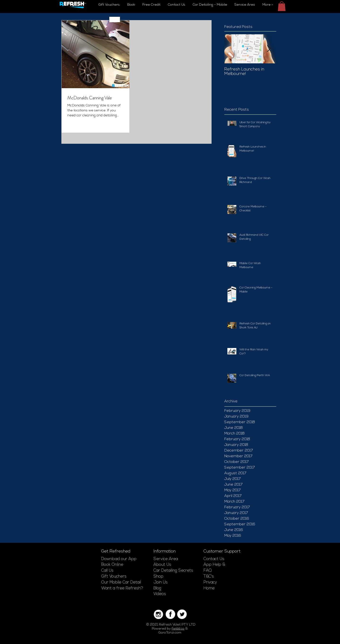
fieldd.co (178, 629)
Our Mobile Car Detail (121, 582)
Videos (160, 594)
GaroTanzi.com (170, 633)
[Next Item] (269, 49)
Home (209, 588)
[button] (282, 6)
